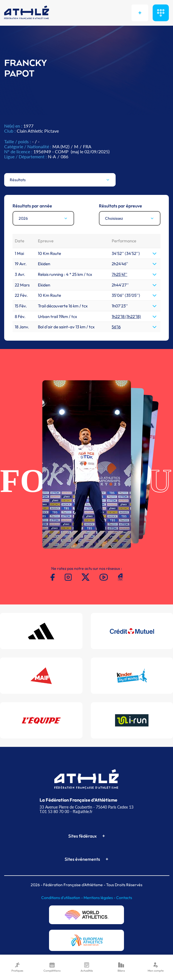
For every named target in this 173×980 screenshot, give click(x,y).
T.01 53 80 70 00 (54, 812)
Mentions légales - (100, 898)
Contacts (124, 898)
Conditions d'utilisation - (62, 898)
